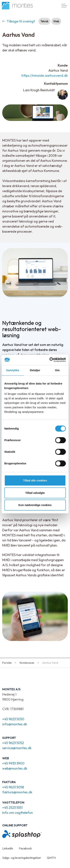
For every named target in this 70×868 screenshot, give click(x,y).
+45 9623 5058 (13, 787)
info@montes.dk (15, 724)
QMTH (51, 858)
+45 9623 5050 (13, 719)
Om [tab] (57, 370)
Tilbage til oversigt (19, 21)
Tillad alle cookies (35, 480)
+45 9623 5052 (13, 743)
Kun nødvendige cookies (35, 505)
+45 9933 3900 (13, 763)
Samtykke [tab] (13, 370)
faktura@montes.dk (17, 792)
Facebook (25, 848)
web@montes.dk (15, 768)
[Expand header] (64, 6)
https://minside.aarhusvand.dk (45, 75)
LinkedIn (8, 848)
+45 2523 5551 (12, 808)
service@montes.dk (17, 748)
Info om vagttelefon (18, 813)
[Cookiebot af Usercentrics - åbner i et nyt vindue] (50, 360)
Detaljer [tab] (35, 370)
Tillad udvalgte (35, 493)
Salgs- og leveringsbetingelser (22, 858)
